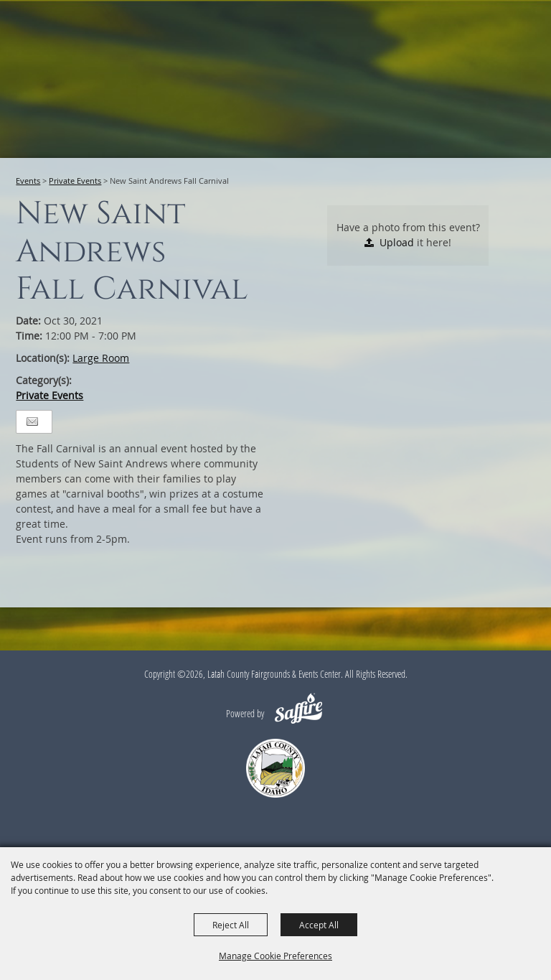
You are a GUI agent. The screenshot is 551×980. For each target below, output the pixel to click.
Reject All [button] (231, 925)
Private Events (75, 181)
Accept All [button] (319, 925)
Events (28, 181)
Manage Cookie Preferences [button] (275, 956)
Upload (397, 242)
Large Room (101, 358)
